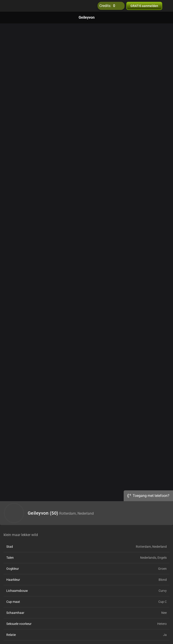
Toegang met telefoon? (148, 496)
